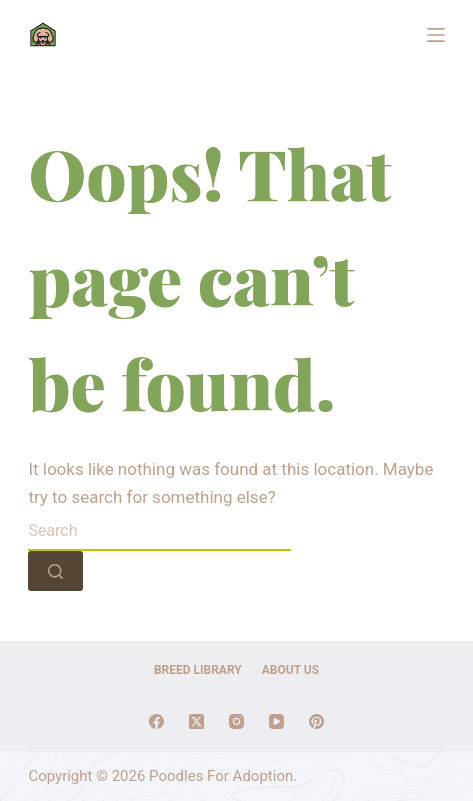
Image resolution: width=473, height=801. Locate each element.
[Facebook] (156, 721)
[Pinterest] (316, 721)
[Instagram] (236, 721)
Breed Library (198, 670)
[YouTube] (276, 721)
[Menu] (436, 35)
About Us (290, 670)
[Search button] (55, 571)
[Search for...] (159, 531)
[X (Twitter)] (196, 721)
